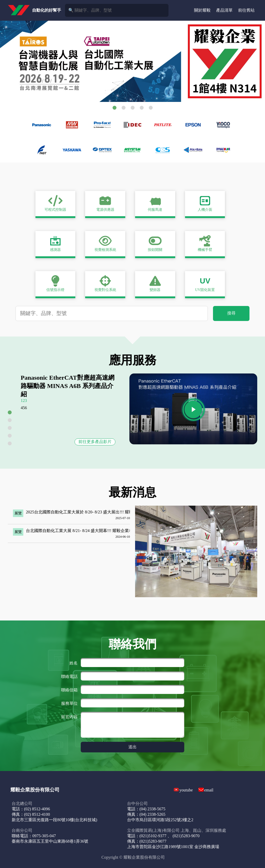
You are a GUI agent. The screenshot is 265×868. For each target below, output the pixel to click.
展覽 (18, 513)
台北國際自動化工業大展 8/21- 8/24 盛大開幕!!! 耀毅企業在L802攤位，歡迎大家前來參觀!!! (109, 531)
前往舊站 (246, 10)
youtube (186, 790)
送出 (132, 747)
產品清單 (224, 10)
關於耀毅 (202, 10)
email (209, 790)
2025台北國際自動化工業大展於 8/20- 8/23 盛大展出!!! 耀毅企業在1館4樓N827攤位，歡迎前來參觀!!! (117, 512)
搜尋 (231, 313)
